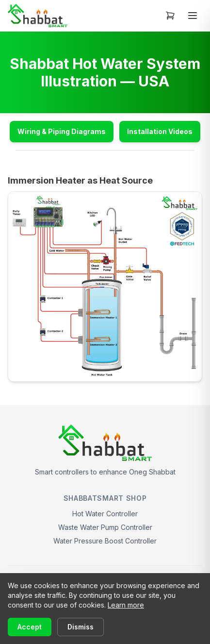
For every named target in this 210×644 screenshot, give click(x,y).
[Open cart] (170, 16)
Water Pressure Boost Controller (105, 541)
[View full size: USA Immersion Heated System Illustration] (105, 287)
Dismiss (81, 627)
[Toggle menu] (193, 16)
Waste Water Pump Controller (105, 527)
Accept (30, 627)
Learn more (126, 605)
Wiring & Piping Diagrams (62, 131)
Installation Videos (160, 131)
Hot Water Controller (105, 514)
